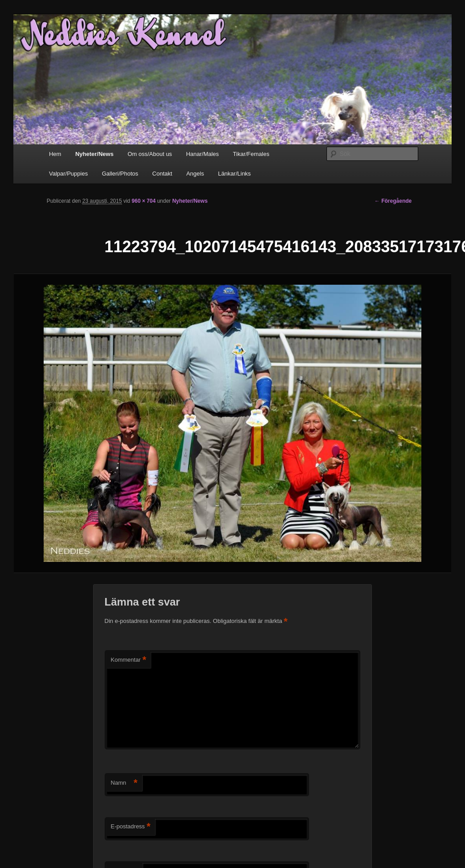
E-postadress (131, 827)
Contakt (162, 174)
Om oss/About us (150, 154)
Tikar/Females (251, 154)
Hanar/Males (203, 154)
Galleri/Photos (120, 174)
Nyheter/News (94, 154)
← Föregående (393, 201)
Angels (195, 174)
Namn (124, 783)
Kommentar (129, 660)
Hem (55, 154)
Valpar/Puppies (68, 174)
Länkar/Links (234, 174)
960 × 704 (144, 201)
